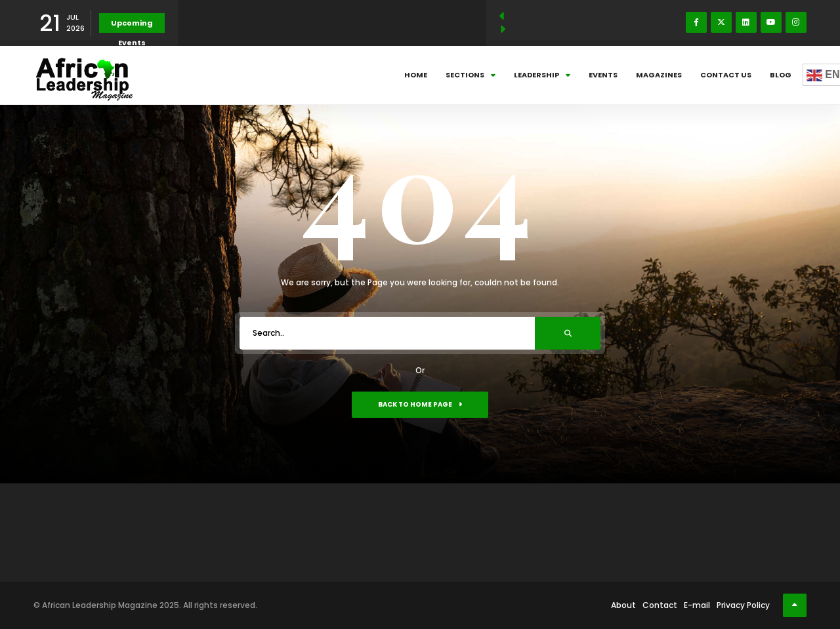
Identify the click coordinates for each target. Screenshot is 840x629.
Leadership (542, 75)
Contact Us (726, 75)
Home (416, 75)
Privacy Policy (743, 605)
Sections (471, 75)
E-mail (697, 605)
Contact (660, 605)
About (623, 605)
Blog (781, 75)
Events (603, 75)
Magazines (659, 75)
